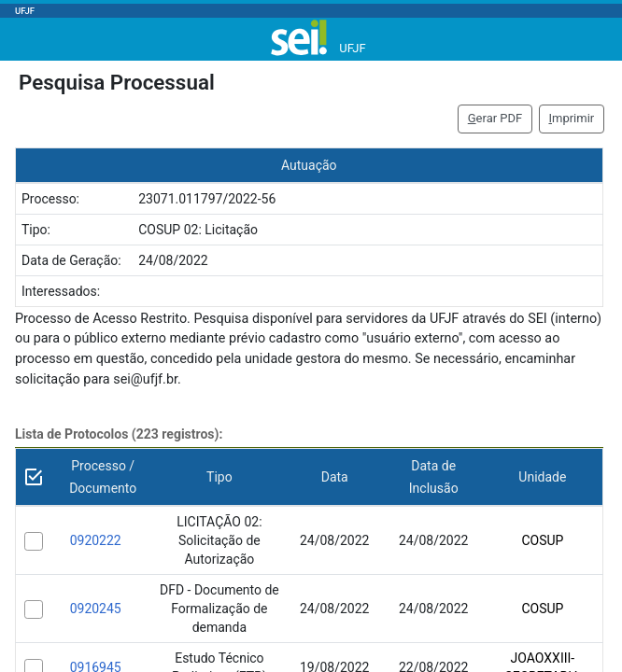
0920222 (96, 540)
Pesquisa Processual (117, 82)
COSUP (542, 540)
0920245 (96, 609)
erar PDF (495, 118)
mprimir (571, 118)
